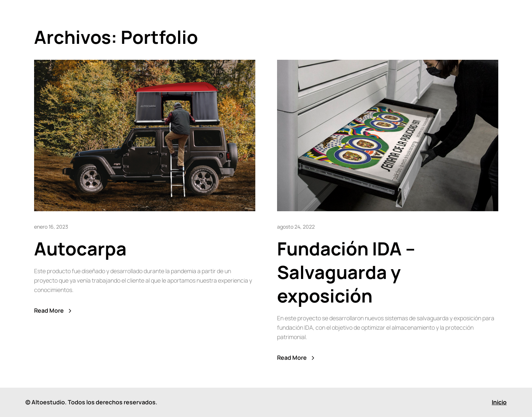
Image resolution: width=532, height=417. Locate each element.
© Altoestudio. (46, 402)
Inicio (499, 402)
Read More (54, 310)
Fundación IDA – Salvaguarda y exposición (346, 272)
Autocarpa (80, 249)
